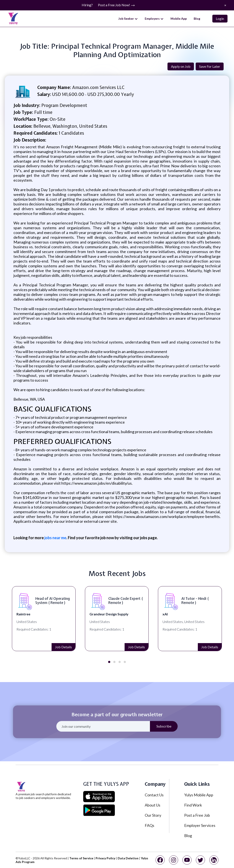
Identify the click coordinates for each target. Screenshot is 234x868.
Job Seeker (128, 19)
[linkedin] (214, 860)
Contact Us (154, 795)
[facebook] (160, 860)
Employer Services (200, 825)
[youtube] (187, 860)
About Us (153, 805)
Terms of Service (81, 858)
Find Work (193, 805)
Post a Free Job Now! (116, 5)
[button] (109, 662)
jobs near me (55, 538)
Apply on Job (181, 66)
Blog (197, 19)
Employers (154, 19)
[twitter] (200, 860)
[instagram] (174, 860)
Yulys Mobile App (199, 795)
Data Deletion (128, 858)
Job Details (14, 647)
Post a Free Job (197, 815)
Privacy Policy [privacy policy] (105, 858)
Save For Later (210, 66)
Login (220, 19)
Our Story (153, 815)
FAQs (149, 825)
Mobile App (179, 19)
